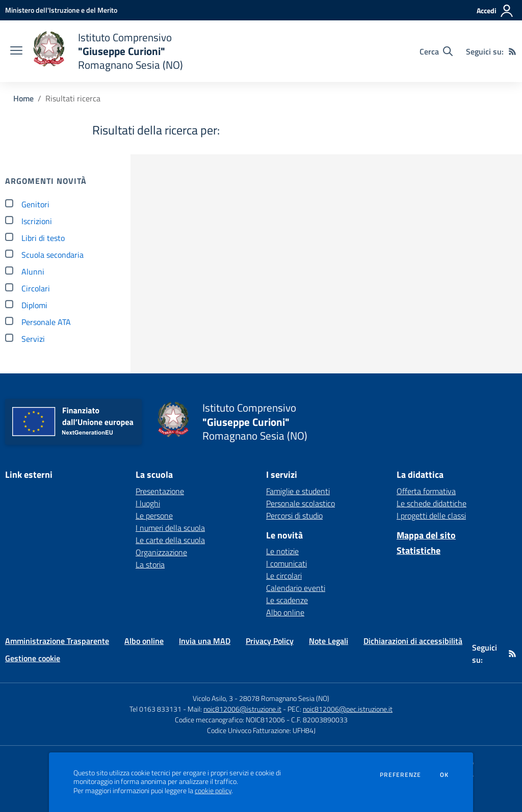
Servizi (33, 339)
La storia (150, 564)
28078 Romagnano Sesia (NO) (284, 698)
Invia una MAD (205, 641)
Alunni (33, 272)
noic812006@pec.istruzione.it (348, 709)
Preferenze (400, 775)
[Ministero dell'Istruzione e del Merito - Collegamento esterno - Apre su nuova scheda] (61, 10)
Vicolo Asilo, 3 (214, 698)
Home (23, 98)
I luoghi (148, 503)
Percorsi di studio (294, 516)
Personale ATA (46, 322)
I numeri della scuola (170, 528)
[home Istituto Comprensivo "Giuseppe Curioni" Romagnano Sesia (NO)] (108, 51)
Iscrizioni (37, 221)
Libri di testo (43, 238)
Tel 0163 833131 (155, 709)
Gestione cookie (33, 658)
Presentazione (160, 491)
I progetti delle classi (431, 516)
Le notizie (282, 551)
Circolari (36, 288)
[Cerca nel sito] (436, 51)
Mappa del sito (426, 535)
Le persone (154, 516)
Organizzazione (161, 552)
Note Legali (329, 641)
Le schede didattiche (432, 503)
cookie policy (213, 791)
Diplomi (34, 305)
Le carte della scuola (170, 540)
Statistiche (419, 550)
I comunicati (286, 563)
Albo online (285, 612)
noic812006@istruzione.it (242, 709)
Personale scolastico (301, 503)
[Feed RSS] (512, 51)
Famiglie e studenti (298, 491)
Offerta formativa (426, 491)
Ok (445, 775)
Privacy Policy (270, 641)
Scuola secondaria (53, 255)
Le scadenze (287, 600)
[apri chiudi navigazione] (16, 51)
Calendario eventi (296, 588)
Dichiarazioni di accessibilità (413, 641)
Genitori (35, 204)
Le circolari (284, 576)
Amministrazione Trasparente (57, 641)
